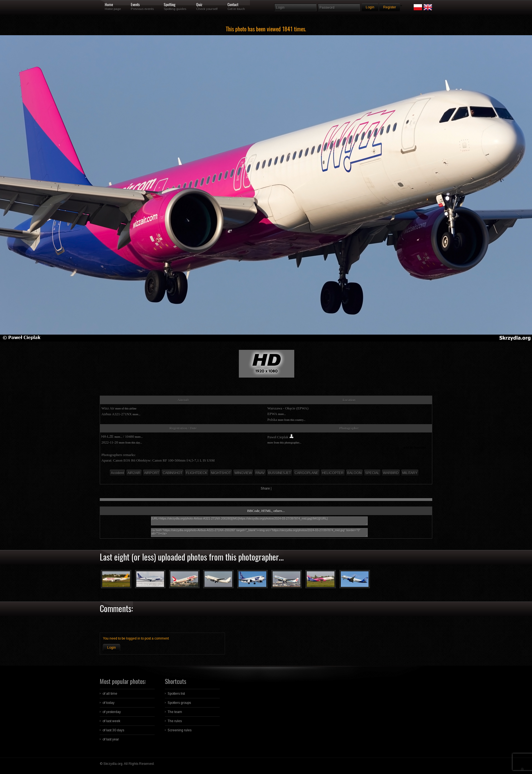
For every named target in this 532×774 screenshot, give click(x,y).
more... (136, 414)
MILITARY (410, 473)
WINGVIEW (243, 473)
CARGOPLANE (306, 473)
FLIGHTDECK (197, 473)
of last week (111, 721)
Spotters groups (179, 703)
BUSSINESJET (280, 473)
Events (135, 5)
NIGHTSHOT (221, 473)
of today (108, 703)
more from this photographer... (284, 443)
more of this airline (126, 408)
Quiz (199, 5)
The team (175, 712)
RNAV (260, 473)
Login (112, 648)
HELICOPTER (333, 473)
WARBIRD (391, 473)
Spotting (170, 5)
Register (390, 7)
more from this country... (292, 420)
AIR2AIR (134, 473)
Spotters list (176, 694)
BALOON (354, 473)
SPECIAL (372, 473)
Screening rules (180, 730)
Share (265, 488)
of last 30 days (113, 730)
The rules (175, 721)
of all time (110, 694)
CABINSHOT (172, 473)
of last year (111, 739)
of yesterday (112, 712)
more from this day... (130, 443)
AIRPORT (152, 473)
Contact (233, 5)
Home (109, 5)
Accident (117, 473)
